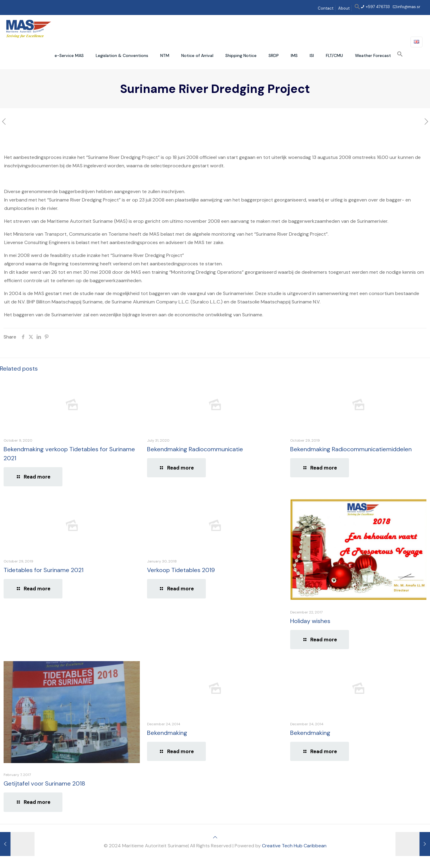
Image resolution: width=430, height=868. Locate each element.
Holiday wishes (310, 621)
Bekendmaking (167, 733)
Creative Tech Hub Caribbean (294, 846)
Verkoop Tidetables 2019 (181, 570)
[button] (357, 8)
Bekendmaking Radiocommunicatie (195, 449)
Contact (326, 8)
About (344, 8)
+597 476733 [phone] (377, 7)
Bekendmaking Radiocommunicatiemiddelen (351, 449)
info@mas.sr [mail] (409, 7)
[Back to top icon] (215, 837)
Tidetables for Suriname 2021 (44, 570)
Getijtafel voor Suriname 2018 (44, 783)
